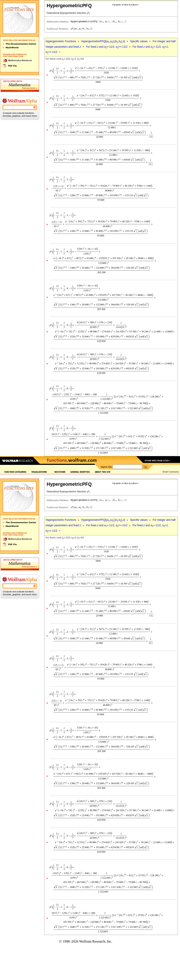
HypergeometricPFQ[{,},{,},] (103, 41)
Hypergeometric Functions (61, 41)
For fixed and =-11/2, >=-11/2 (107, 47)
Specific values (139, 41)
